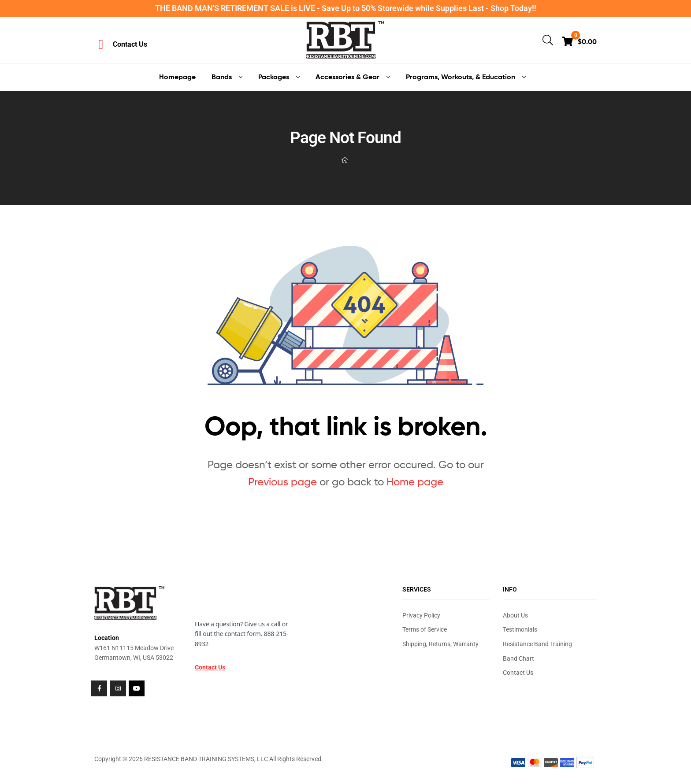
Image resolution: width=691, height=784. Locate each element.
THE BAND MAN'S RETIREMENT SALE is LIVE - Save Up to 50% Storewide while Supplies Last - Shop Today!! (346, 8)
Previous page (282, 482)
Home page (415, 482)
